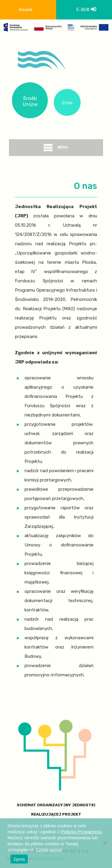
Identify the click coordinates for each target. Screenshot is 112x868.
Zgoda (19, 859)
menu (56, 148)
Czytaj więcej (49, 850)
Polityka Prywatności (81, 832)
